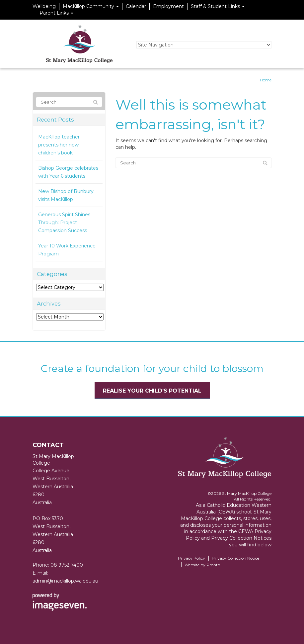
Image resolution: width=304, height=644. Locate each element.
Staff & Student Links (218, 6)
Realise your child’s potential (152, 391)
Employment (168, 6)
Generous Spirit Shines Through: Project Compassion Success (64, 223)
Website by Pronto (202, 565)
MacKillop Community (91, 6)
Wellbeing (44, 6)
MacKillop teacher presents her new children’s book (59, 145)
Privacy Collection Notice (235, 558)
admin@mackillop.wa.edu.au (65, 581)
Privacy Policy (191, 558)
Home (266, 80)
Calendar (136, 6)
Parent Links (56, 13)
